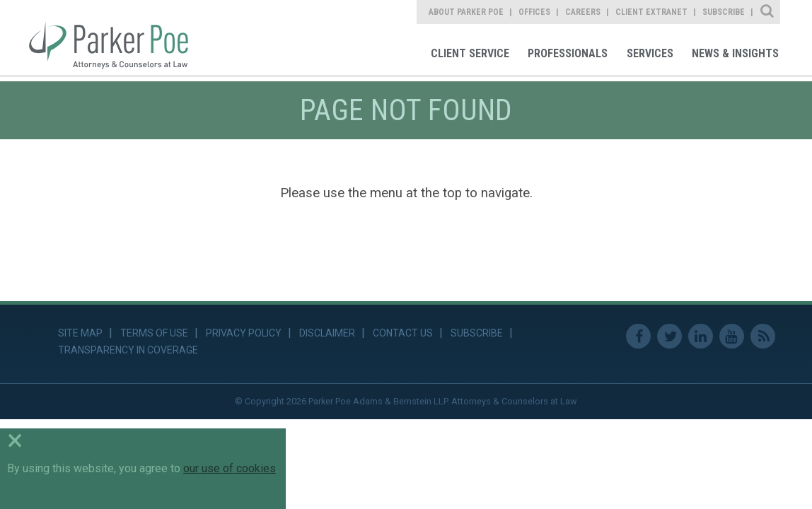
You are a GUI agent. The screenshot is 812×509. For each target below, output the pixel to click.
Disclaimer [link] (327, 333)
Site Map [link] (80, 333)
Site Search (768, 12)
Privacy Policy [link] (244, 333)
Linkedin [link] (701, 336)
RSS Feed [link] (763, 336)
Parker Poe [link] (117, 37)
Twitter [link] (669, 336)
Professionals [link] (568, 53)
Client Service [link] (470, 53)
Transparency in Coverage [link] (128, 350)
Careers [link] (583, 12)
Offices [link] (534, 12)
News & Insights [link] (735, 53)
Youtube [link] (732, 336)
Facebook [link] (638, 336)
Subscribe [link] (724, 12)
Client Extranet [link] (651, 12)
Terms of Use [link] (154, 333)
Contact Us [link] (403, 333)
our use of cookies (230, 468)
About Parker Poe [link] (466, 12)
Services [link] (650, 53)
